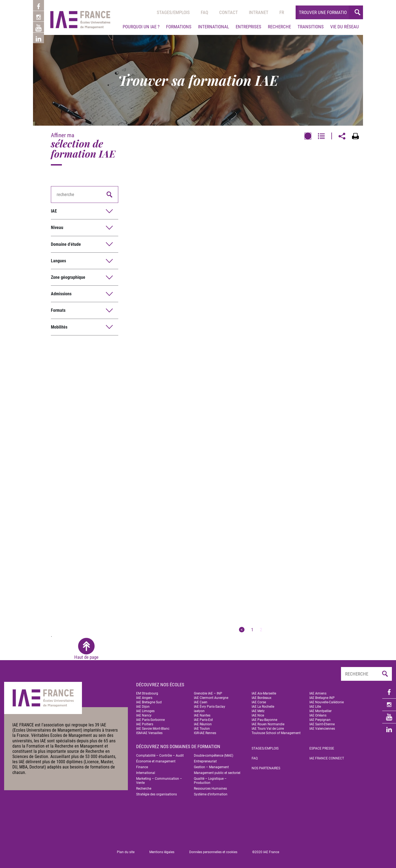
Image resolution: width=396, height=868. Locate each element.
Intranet (259, 12)
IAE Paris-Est (203, 720)
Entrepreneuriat (205, 761)
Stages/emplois (173, 12)
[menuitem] (282, 12)
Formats (58, 310)
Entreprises (248, 27)
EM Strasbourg (147, 693)
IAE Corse (259, 702)
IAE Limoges (145, 711)
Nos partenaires (266, 768)
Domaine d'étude (66, 244)
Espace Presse (322, 748)
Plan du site (126, 852)
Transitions (311, 27)
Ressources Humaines (210, 789)
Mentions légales (162, 852)
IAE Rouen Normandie (268, 724)
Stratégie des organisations (156, 794)
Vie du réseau (345, 27)
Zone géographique (68, 277)
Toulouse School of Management (276, 733)
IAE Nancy (144, 715)
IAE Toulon (202, 729)
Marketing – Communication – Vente (159, 781)
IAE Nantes (202, 715)
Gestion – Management (211, 767)
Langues (58, 261)
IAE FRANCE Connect (327, 758)
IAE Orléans (318, 715)
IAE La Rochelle (263, 707)
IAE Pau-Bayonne (264, 720)
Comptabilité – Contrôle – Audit (160, 756)
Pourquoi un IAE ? (141, 27)
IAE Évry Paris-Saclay (210, 707)
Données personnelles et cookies (213, 852)
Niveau (57, 228)
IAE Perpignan (320, 720)
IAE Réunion (203, 724)
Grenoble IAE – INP (208, 693)
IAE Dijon (143, 707)
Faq (204, 12)
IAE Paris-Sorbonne (150, 720)
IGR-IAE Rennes (205, 733)
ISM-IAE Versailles (149, 733)
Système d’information (211, 794)
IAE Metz (258, 711)
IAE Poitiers (145, 724)
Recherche (279, 27)
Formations (179, 27)
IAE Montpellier (321, 711)
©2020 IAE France (266, 852)
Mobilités (59, 327)
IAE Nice (258, 715)
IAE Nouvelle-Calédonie (327, 702)
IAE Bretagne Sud (149, 702)
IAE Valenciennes (322, 729)
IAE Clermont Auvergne (211, 698)
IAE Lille (315, 707)
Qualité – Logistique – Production (210, 781)
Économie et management (156, 761)
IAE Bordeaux (262, 698)
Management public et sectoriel (217, 773)
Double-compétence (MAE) (214, 756)
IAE (54, 211)
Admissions (61, 294)
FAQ (255, 758)
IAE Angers (144, 698)
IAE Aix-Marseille (264, 693)
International (214, 27)
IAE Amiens (318, 693)
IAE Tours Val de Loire (268, 729)
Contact (229, 12)
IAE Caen (201, 702)
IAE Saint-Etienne (322, 724)
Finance (142, 767)
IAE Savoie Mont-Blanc (153, 729)
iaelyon (199, 711)
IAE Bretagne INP (322, 698)
